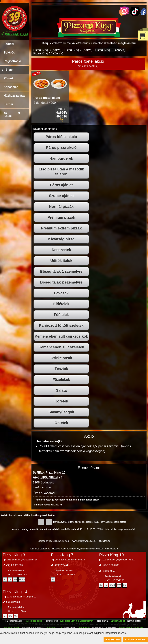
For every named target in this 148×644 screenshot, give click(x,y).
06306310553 (109, 571)
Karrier (8, 104)
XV (16, 616)
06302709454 (61, 565)
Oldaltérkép (105, 541)
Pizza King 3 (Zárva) (47, 50)
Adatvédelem (111, 549)
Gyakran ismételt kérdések (90, 549)
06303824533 (13, 602)
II (5, 579)
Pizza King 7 (62, 555)
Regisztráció (12, 61)
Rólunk (9, 78)
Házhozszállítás (14, 96)
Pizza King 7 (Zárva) (78, 50)
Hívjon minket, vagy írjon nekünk (120, 529)
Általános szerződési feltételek (45, 549)
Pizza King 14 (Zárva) (48, 53)
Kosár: (8, 116)
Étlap (9, 70)
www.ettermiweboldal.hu (84, 541)
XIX (119, 585)
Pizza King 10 (112, 555)
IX (101, 585)
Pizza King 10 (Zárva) (110, 50)
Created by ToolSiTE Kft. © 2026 (54, 541)
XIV (10, 616)
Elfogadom (113, 640)
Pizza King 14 (15, 592)
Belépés (9, 53)
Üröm (22, 579)
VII (53, 579)
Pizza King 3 (14, 555)
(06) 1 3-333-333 (14, 565)
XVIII (112, 585)
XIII (15, 579)
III (10, 579)
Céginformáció (69, 549)
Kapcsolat (11, 87)
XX (125, 585)
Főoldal (9, 44)
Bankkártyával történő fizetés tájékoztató (73, 522)
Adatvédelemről (136, 640)
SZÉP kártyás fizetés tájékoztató (110, 522)
